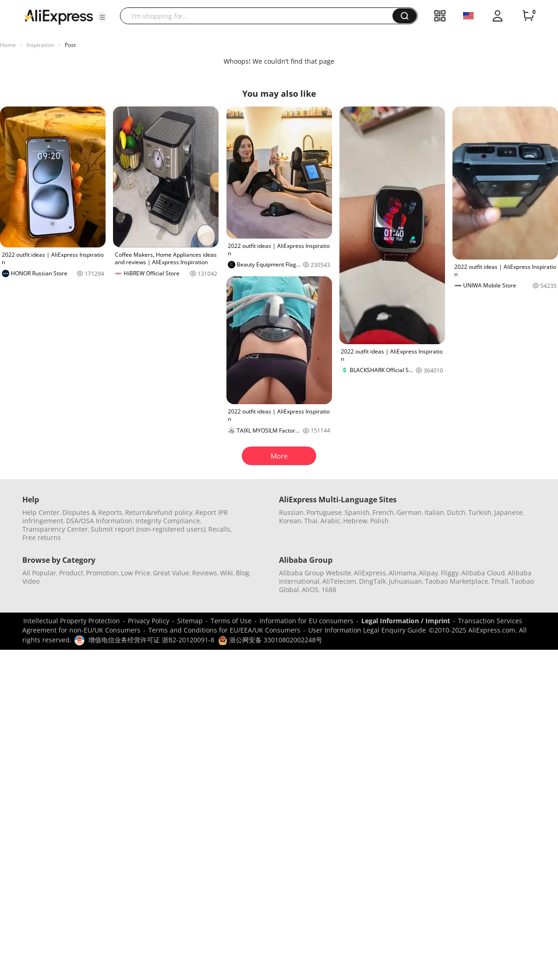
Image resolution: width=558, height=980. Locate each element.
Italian (434, 512)
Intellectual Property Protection (72, 621)
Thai (311, 521)
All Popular (39, 573)
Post (70, 45)
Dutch (456, 512)
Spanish (357, 512)
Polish (379, 521)
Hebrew (355, 521)
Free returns (42, 537)
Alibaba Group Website (315, 573)
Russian (291, 512)
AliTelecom (339, 581)
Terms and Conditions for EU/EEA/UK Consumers (224, 630)
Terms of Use (231, 621)
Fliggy (450, 573)
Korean (290, 521)
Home (8, 45)
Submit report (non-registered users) (148, 529)
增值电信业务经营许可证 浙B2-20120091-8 (151, 640)
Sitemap (190, 621)
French (383, 512)
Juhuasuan (405, 581)
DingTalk (372, 581)
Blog (242, 573)
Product (71, 573)
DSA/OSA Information (99, 521)
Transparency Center (55, 529)
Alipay (428, 573)
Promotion (102, 573)
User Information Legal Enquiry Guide (367, 630)
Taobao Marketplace (457, 581)
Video (31, 581)
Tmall (500, 581)
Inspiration (40, 45)
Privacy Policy (149, 621)
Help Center (41, 512)
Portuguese (324, 512)
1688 (329, 590)
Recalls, (220, 529)
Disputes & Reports (92, 512)
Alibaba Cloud (483, 573)
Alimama (402, 573)
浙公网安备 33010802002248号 (270, 640)
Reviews (205, 573)
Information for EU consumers (306, 621)
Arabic (330, 521)
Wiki (226, 573)
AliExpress (370, 573)
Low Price (136, 573)
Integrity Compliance (168, 521)
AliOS (310, 590)
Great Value (171, 573)
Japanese (508, 512)
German (409, 512)
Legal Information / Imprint (406, 621)
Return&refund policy (159, 512)
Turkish (480, 512)
